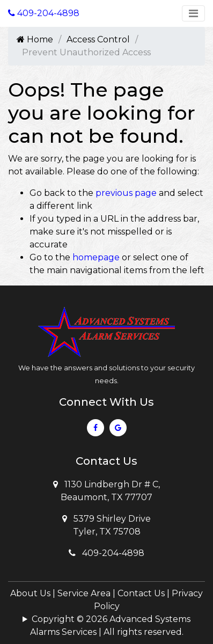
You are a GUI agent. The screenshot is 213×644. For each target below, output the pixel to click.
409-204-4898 (106, 553)
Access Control (98, 39)
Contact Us (141, 593)
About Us (30, 593)
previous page (126, 193)
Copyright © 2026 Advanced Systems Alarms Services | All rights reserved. (110, 625)
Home (35, 39)
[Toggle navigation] (193, 13)
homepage (96, 257)
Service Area (84, 593)
